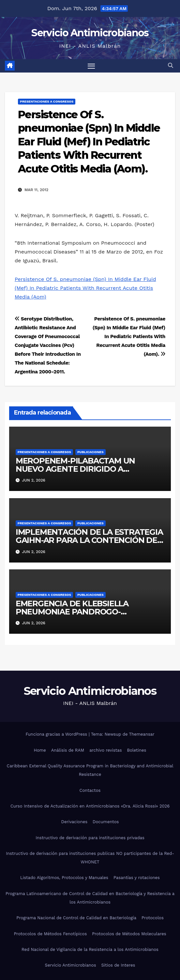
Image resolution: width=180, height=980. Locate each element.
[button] (171, 65)
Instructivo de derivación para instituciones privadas (90, 838)
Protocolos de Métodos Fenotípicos (50, 934)
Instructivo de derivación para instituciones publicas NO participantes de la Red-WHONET (90, 858)
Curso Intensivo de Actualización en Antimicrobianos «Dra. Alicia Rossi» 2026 (90, 806)
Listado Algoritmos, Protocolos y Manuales (64, 878)
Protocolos (153, 918)
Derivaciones (75, 822)
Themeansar (142, 734)
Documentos (106, 822)
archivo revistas (105, 750)
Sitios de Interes (118, 965)
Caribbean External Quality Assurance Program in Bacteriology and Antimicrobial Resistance (90, 770)
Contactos (90, 790)
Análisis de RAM (68, 750)
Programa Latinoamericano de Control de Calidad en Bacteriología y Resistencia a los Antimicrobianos (90, 898)
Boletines (137, 750)
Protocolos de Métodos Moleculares (129, 934)
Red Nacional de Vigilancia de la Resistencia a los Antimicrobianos (90, 949)
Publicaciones (90, 452)
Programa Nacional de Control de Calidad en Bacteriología (76, 918)
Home (40, 750)
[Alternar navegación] (91, 66)
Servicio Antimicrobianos (90, 33)
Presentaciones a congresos (47, 101)
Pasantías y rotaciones (137, 878)
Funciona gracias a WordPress (57, 734)
